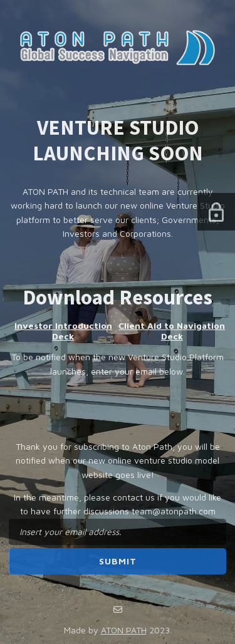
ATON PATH (124, 630)
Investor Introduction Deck (63, 331)
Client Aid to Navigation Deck (172, 331)
